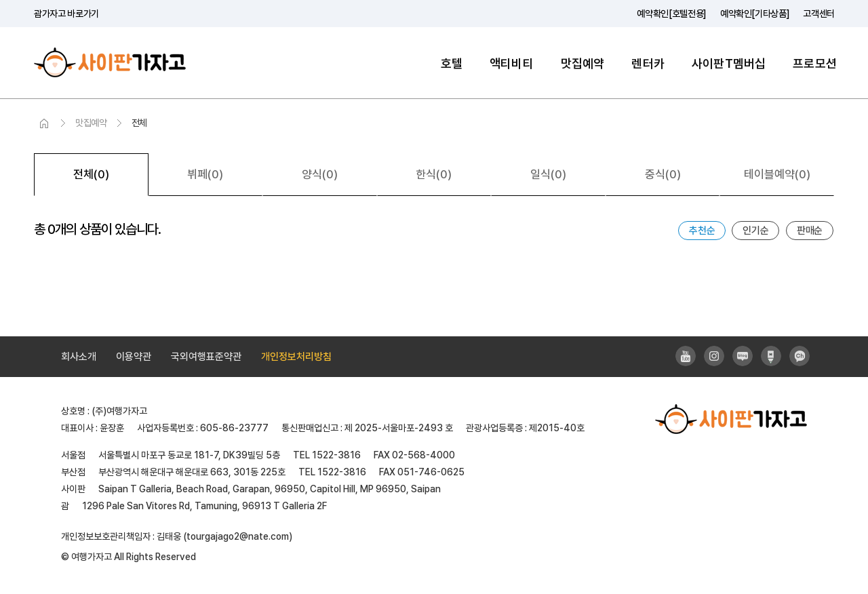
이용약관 (134, 357)
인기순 (755, 231)
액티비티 (512, 63)
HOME (44, 124)
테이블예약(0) (777, 174)
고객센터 (819, 14)
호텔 (452, 63)
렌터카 (648, 63)
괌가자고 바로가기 (66, 14)
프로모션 (815, 63)
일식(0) (548, 174)
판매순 (810, 231)
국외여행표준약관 (206, 357)
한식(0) (434, 174)
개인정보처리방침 (296, 357)
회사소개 (79, 357)
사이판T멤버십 (729, 63)
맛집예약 (583, 63)
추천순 (702, 231)
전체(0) (91, 174)
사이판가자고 (110, 63)
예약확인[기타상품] (755, 14)
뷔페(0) (205, 174)
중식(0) (663, 174)
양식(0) (320, 174)
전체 (139, 123)
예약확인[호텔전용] (672, 14)
